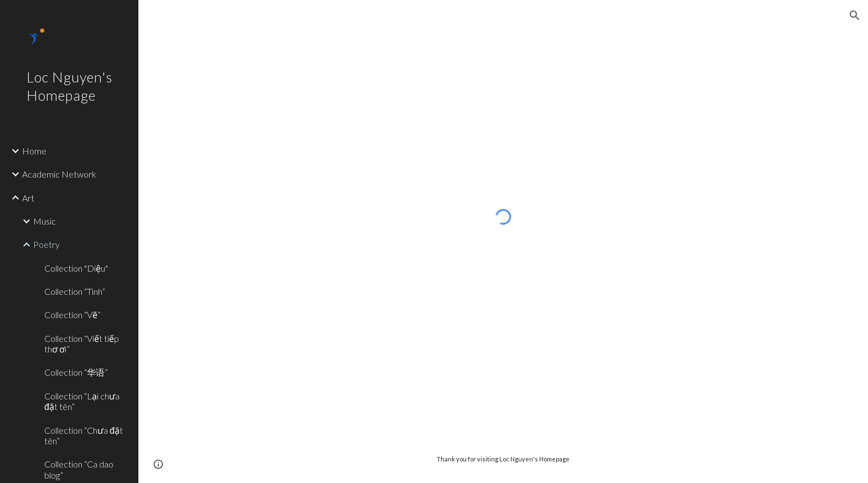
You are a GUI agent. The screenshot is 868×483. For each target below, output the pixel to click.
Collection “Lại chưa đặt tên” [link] (82, 401)
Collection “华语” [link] (76, 372)
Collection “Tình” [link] (75, 291)
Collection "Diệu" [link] (76, 268)
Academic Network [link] (59, 174)
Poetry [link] (46, 244)
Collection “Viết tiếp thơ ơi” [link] (82, 344)
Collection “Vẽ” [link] (73, 315)
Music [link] (45, 221)
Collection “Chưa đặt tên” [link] (84, 435)
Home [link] (34, 151)
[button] (855, 15)
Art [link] (28, 198)
